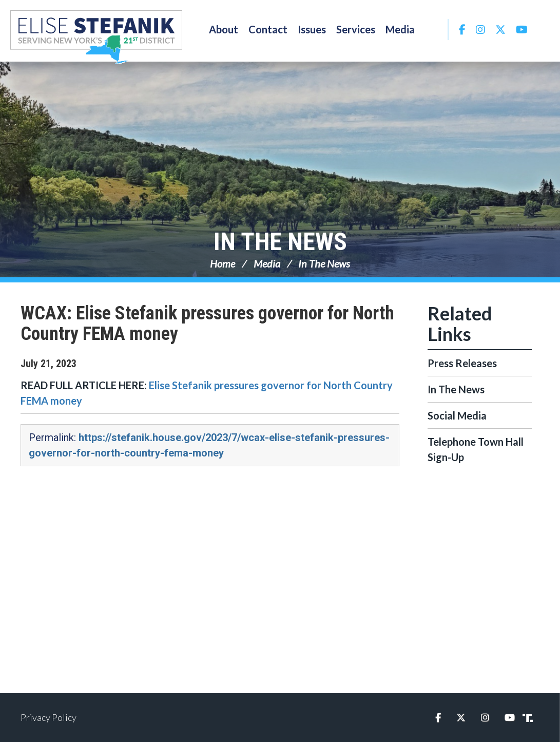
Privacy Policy (49, 717)
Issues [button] (312, 29)
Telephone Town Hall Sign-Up (476, 449)
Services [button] (356, 29)
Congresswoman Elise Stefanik (96, 37)
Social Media (457, 415)
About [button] (224, 29)
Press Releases (462, 363)
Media (267, 263)
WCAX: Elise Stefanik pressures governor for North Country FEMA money (207, 324)
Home (223, 263)
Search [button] (434, 29)
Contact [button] (268, 29)
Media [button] (400, 29)
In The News (280, 242)
